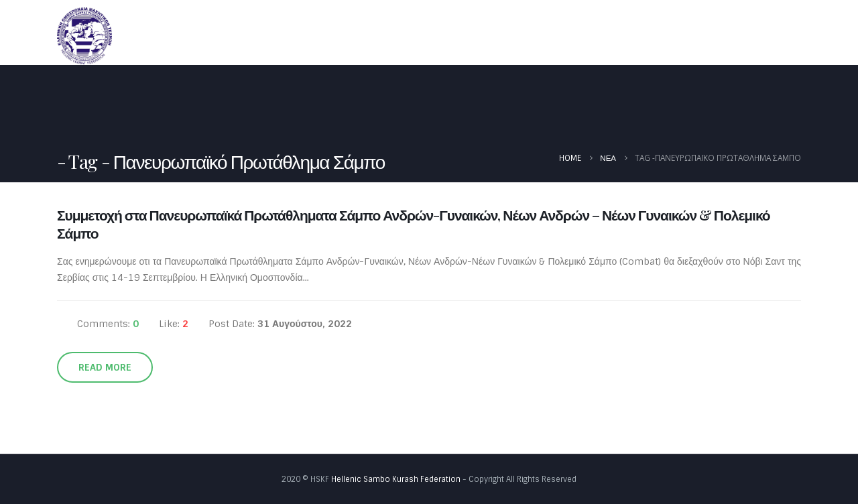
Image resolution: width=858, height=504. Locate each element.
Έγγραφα (672, 35)
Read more (105, 367)
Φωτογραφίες (757, 35)
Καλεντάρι (602, 35)
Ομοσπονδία (470, 35)
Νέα (543, 35)
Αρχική (399, 35)
